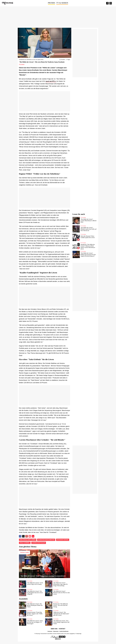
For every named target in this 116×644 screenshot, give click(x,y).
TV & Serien (62, 3)
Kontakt (62, 629)
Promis (52, 3)
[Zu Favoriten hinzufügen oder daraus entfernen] (62, 60)
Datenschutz (56, 631)
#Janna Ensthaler (39, 543)
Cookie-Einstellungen (64, 631)
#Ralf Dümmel (25, 543)
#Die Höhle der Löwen (28, 540)
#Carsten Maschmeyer (46, 540)
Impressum (50, 631)
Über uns (54, 629)
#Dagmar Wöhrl (63, 540)
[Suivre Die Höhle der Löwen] (68, 60)
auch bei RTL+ (51, 81)
